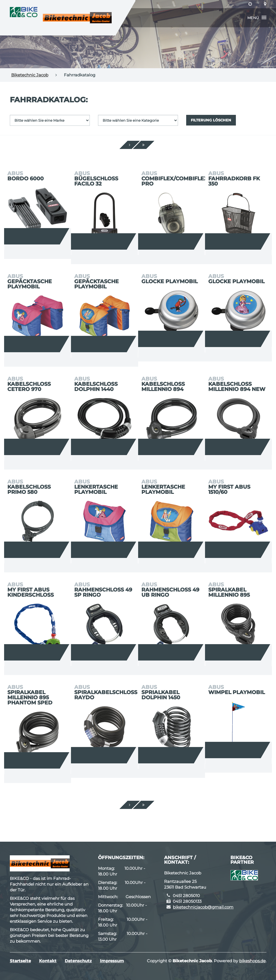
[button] (257, 18)
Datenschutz (78, 961)
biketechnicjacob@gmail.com (203, 907)
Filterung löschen (211, 120)
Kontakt (48, 961)
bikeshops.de (252, 961)
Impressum (112, 961)
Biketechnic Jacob (30, 75)
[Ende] (143, 145)
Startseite (20, 961)
